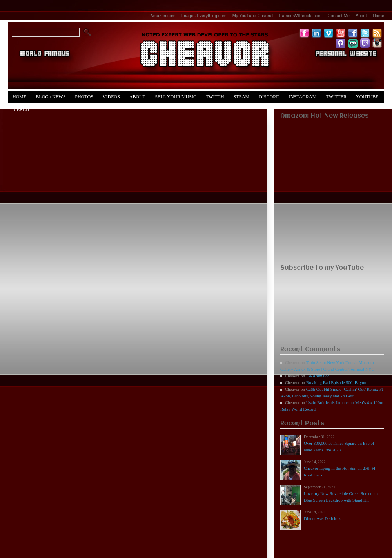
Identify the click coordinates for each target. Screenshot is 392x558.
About (361, 16)
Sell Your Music (176, 97)
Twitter (336, 97)
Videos (111, 97)
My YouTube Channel (253, 16)
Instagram (303, 97)
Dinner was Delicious (322, 518)
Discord (269, 97)
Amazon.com (163, 16)
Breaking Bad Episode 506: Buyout (337, 382)
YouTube (367, 97)
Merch (21, 109)
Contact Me (339, 16)
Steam (242, 97)
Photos (84, 97)
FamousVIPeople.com (300, 16)
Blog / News (51, 97)
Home (378, 16)
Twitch (215, 97)
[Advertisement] (332, 208)
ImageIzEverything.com (204, 16)
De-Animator (318, 376)
